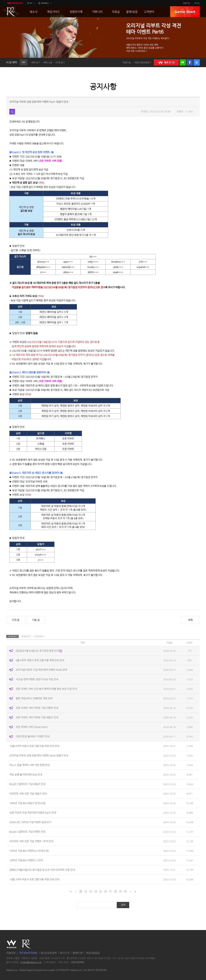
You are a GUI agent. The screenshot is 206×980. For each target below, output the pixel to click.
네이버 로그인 (183, 62)
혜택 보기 (36, 62)
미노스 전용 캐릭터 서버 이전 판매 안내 (29, 765)
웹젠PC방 (78, 953)
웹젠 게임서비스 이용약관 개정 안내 (34, 698)
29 (120, 891)
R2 (11, 12)
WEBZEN (11, 944)
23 (91, 891)
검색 (123, 905)
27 (110, 891)
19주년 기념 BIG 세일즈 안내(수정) (28, 803)
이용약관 (11, 953)
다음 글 (36, 620)
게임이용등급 (93, 953)
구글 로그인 (197, 62)
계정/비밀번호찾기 (143, 62)
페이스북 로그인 (190, 62)
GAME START (185, 12)
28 (115, 891)
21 (81, 891)
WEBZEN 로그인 (166, 62)
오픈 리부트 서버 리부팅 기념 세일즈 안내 (37, 717)
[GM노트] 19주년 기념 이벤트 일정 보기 (30, 822)
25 (100, 891)
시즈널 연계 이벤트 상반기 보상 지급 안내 (37, 679)
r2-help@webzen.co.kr (31, 962)
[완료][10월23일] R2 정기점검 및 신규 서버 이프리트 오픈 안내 (42, 870)
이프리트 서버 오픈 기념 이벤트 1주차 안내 (31, 841)
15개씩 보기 (13, 636)
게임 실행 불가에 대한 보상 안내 (26, 775)
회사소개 (65, 953)
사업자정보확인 (77, 962)
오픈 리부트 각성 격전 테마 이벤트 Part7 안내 (33, 813)
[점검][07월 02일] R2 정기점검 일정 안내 (39, 651)
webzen (15, 3)
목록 (190, 620)
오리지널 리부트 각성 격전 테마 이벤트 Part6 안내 (41, 670)
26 (105, 891)
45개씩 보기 (39, 636)
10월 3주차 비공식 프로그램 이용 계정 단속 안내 (34, 879)
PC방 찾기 (60, 62)
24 (96, 891)
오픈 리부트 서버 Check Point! (32, 727)
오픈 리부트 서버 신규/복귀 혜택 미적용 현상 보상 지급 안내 (46, 689)
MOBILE (45, 3)
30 (125, 891)
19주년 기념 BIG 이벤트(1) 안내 (26, 860)
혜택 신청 (48, 62)
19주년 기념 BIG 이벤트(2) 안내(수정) (29, 851)
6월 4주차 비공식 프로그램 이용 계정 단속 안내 (40, 660)
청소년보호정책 (49, 953)
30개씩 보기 (26, 636)
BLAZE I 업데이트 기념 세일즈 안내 (27, 784)
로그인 (197, 3)
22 (86, 891)
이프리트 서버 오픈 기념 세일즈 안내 (28, 794)
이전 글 (16, 620)
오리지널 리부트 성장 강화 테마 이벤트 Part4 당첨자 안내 (39, 755)
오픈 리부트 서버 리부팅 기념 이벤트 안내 (37, 708)
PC (31, 3)
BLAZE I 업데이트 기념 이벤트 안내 (27, 832)
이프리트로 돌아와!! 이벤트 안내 (33, 736)
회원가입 (186, 3)
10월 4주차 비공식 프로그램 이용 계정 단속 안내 (34, 746)
